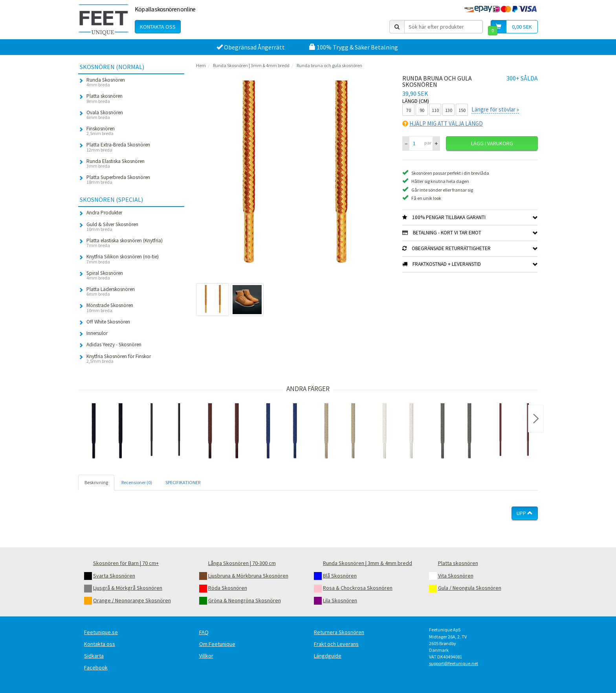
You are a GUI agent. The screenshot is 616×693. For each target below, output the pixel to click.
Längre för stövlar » (495, 109)
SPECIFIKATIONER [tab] (183, 482)
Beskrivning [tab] (96, 482)
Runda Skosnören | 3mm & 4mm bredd (251, 65)
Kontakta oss (158, 27)
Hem (201, 65)
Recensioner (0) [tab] (137, 482)
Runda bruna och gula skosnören (329, 65)
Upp (525, 513)
